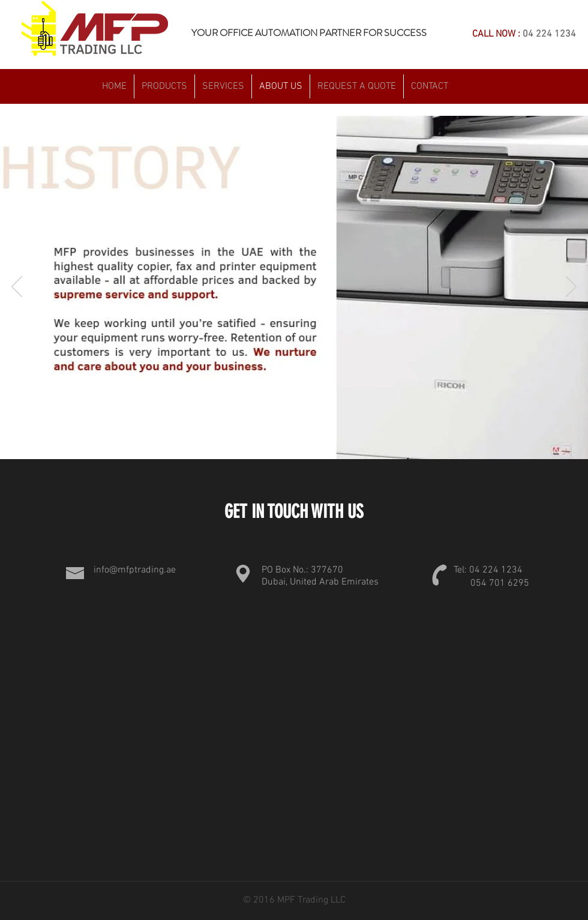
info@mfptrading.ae (135, 570)
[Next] (571, 287)
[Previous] (17, 287)
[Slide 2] (282, 440)
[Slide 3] (295, 440)
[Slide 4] (309, 440)
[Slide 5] (323, 440)
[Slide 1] (267, 440)
